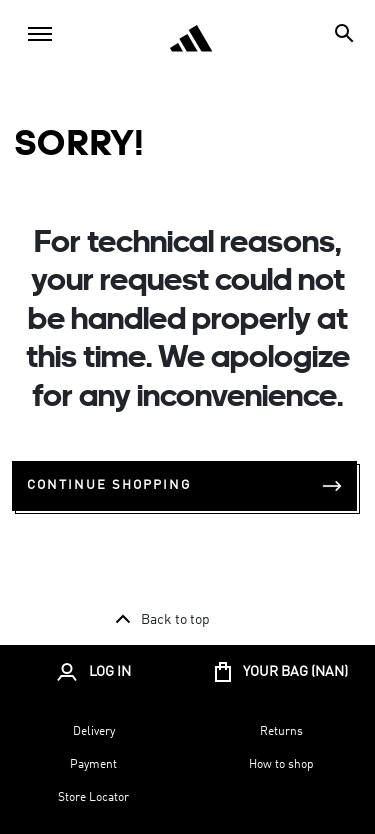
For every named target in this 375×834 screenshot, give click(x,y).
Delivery (94, 732)
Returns (281, 732)
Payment (93, 765)
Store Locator (93, 798)
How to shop (281, 765)
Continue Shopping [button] (184, 486)
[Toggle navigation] (40, 34)
